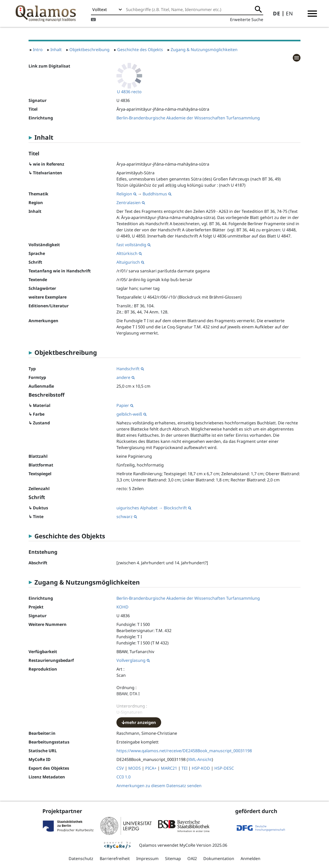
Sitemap (173, 859)
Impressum (147, 859)
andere (126, 377)
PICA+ (151, 768)
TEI (184, 768)
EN (289, 13)
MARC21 (169, 768)
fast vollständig (134, 245)
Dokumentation (219, 859)
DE (277, 13)
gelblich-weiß (131, 414)
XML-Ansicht (200, 759)
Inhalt (56, 50)
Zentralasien (131, 203)
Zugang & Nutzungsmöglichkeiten (204, 50)
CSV (120, 768)
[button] (312, 14)
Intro (38, 50)
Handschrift (130, 369)
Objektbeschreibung (89, 50)
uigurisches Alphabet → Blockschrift (154, 508)
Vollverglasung (133, 660)
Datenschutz (81, 859)
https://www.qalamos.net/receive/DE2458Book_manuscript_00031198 (184, 751)
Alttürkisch (129, 253)
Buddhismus (157, 194)
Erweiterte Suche (247, 20)
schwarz (127, 517)
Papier (125, 405)
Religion (126, 194)
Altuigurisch (130, 262)
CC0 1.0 (124, 777)
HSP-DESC (224, 768)
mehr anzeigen (139, 722)
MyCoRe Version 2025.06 (203, 845)
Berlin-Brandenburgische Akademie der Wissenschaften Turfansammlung (188, 118)
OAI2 (192, 859)
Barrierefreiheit (115, 859)
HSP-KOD (201, 768)
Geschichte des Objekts (140, 50)
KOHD (122, 607)
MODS (135, 768)
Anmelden (250, 859)
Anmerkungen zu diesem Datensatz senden (159, 786)
